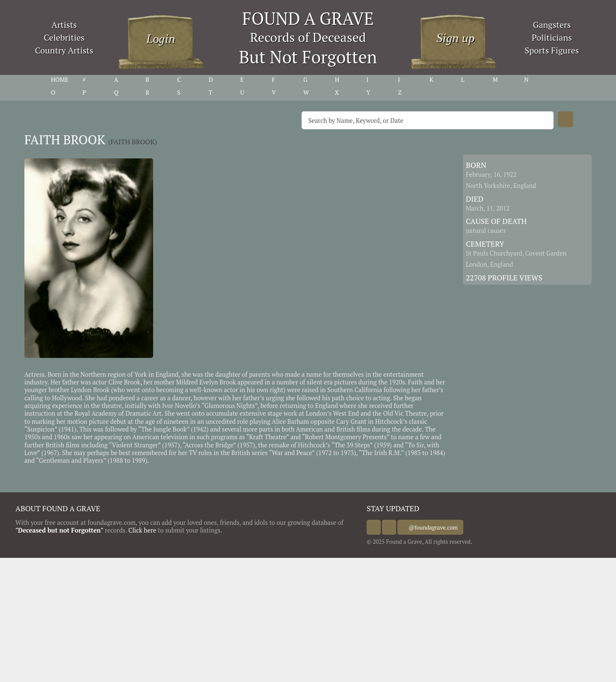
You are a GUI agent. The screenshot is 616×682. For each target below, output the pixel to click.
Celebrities (64, 37)
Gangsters (552, 25)
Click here (142, 530)
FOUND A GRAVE (308, 18)
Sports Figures (552, 50)
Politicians (552, 37)
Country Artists (64, 50)
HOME (60, 80)
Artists (64, 25)
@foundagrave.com (440, 527)
